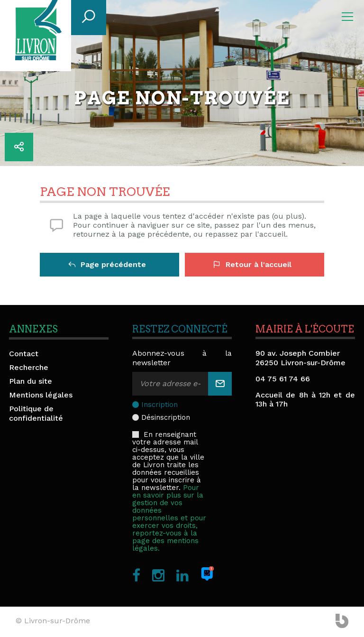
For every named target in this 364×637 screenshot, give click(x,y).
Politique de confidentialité (36, 413)
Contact (24, 354)
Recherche (29, 367)
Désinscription (166, 417)
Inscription (159, 405)
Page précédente (107, 264)
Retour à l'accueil (252, 264)
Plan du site (31, 381)
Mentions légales (41, 395)
